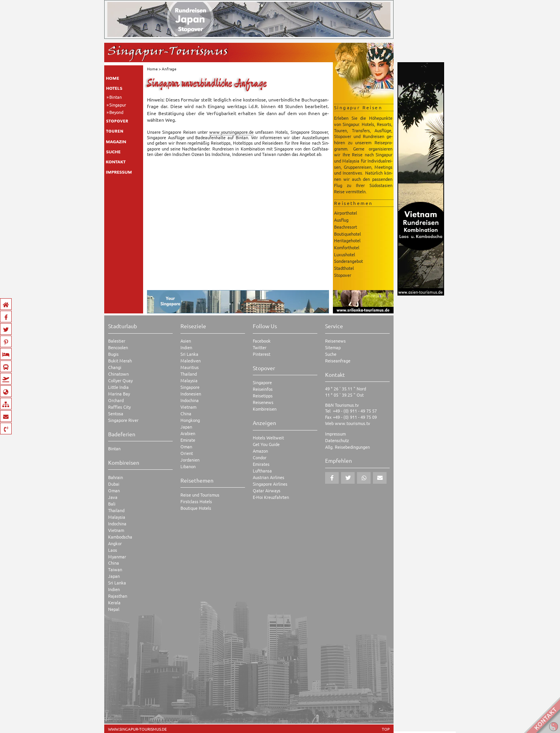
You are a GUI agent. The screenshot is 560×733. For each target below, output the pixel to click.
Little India (118, 387)
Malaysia (117, 517)
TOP (386, 729)
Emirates (261, 464)
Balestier (117, 341)
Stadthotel (344, 268)
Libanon (188, 466)
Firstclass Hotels (196, 501)
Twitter (260, 347)
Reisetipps (263, 396)
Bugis (113, 354)
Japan (114, 576)
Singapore (190, 387)
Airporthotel (346, 213)
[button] (332, 478)
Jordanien (190, 460)
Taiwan (115, 569)
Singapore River (123, 420)
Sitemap (333, 347)
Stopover (343, 275)
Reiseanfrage (338, 361)
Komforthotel (347, 247)
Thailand (116, 510)
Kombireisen (265, 409)
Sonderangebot (348, 261)
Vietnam (116, 530)
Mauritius (190, 367)
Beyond (116, 112)
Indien (114, 589)
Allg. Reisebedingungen (347, 447)
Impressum (335, 434)
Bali (112, 504)
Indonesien (191, 394)
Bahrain (115, 477)
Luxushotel (345, 254)
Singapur (118, 105)
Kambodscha (120, 537)
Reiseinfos (263, 389)
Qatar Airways (267, 491)
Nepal (114, 609)
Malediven (191, 361)
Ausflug (341, 220)
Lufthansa (262, 471)
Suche (331, 354)
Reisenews (263, 402)
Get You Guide (266, 444)
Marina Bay (119, 394)
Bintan (115, 97)
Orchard (116, 400)
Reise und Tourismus (200, 495)
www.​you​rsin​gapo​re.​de (231, 132)
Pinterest (262, 354)
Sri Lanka (117, 583)
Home (152, 69)
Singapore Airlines (270, 484)
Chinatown (118, 374)
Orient (187, 453)
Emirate (188, 440)
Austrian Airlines (269, 477)
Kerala (114, 603)
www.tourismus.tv (353, 423)
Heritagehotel (347, 240)
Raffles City (119, 407)
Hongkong (190, 420)
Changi (115, 367)
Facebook (262, 341)
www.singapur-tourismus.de (137, 729)
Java (113, 497)
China (114, 563)
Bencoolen (118, 347)
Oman (114, 491)
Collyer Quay (120, 380)
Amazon (260, 451)
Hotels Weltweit (268, 438)
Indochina (117, 524)
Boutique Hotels (196, 508)
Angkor (115, 543)
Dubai (114, 484)
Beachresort (346, 227)
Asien (186, 341)
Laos (113, 550)
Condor (260, 457)
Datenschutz (337, 440)
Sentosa (116, 414)
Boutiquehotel (347, 234)
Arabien (188, 433)
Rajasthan (118, 596)
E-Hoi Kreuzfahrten (271, 497)
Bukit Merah (120, 361)
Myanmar (117, 557)
